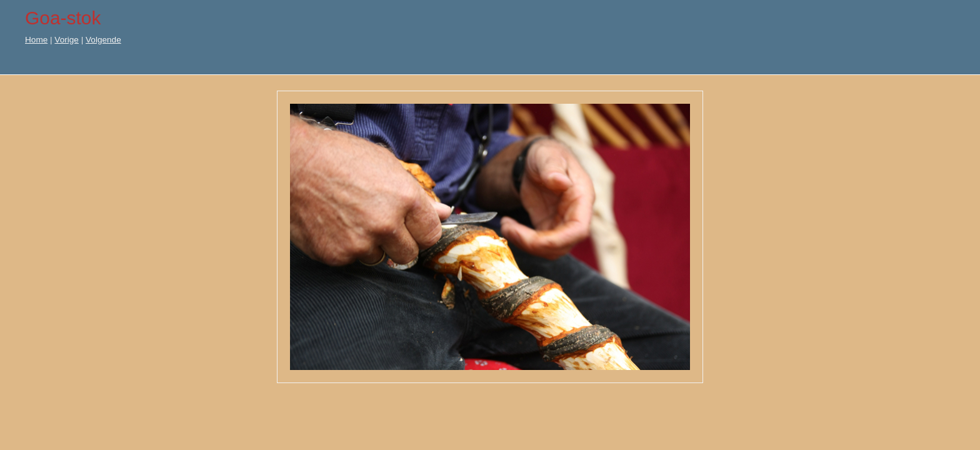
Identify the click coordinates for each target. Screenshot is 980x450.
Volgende (103, 40)
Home (36, 40)
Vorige (67, 40)
